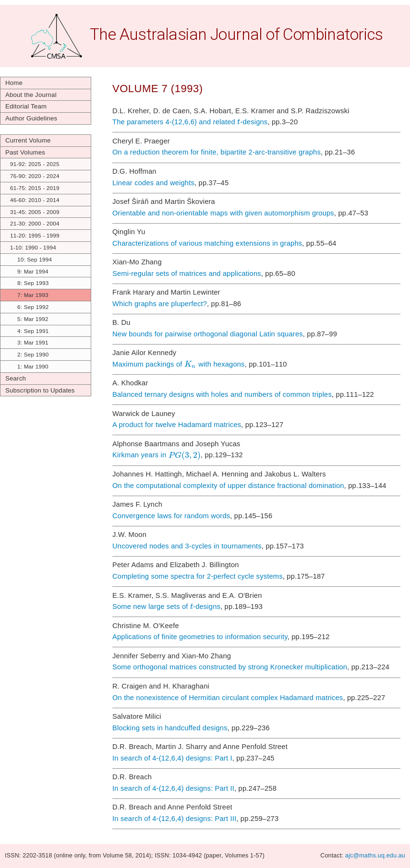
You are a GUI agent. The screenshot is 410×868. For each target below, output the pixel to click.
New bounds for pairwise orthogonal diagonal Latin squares (208, 334)
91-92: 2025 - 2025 (35, 164)
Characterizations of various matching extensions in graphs (207, 243)
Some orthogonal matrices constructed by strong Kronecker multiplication (230, 667)
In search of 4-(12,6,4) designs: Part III (174, 819)
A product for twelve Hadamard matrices (177, 425)
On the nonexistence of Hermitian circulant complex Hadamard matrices (228, 698)
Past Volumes (25, 152)
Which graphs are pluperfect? (160, 304)
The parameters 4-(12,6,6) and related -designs (190, 122)
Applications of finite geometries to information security (200, 637)
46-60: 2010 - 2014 (35, 200)
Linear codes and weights (153, 183)
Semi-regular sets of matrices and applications (187, 273)
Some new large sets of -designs (166, 606)
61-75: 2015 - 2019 (35, 188)
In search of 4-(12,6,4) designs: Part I (172, 758)
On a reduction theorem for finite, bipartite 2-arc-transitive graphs (217, 152)
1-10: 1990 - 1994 (33, 247)
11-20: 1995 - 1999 (35, 235)
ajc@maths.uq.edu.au (375, 856)
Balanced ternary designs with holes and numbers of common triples (222, 394)
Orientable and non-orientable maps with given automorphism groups (223, 213)
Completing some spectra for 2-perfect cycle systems (198, 576)
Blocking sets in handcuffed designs (170, 728)
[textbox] (239, 122)
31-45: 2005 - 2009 (35, 212)
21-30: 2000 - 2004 (35, 223)
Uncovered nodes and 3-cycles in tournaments (187, 546)
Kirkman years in (157, 455)
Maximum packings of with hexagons (179, 364)
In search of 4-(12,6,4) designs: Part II (173, 788)
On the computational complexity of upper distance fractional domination (228, 486)
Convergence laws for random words (171, 516)
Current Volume (28, 140)
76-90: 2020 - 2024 (35, 176)
